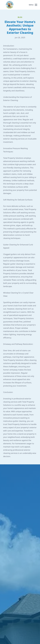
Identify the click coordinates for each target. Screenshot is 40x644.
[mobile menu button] (36, 5)
